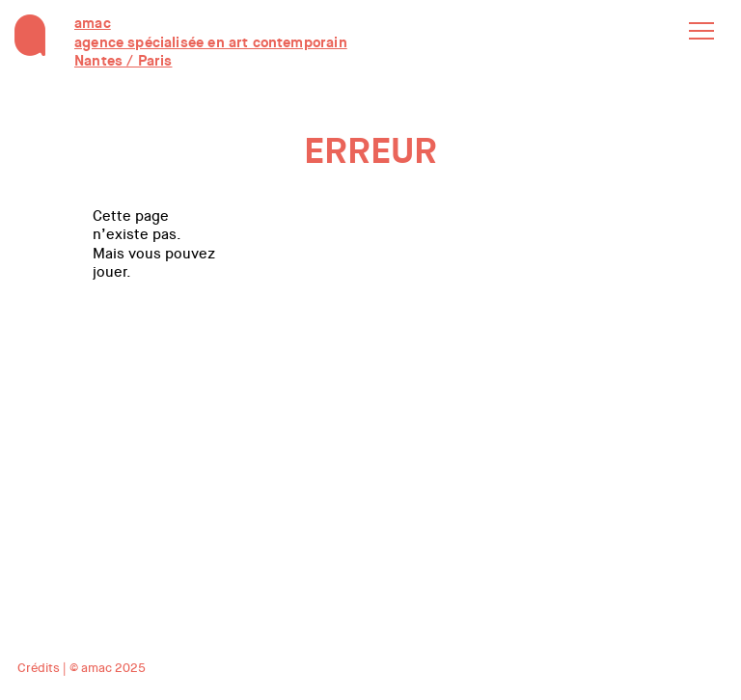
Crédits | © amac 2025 (82, 668)
